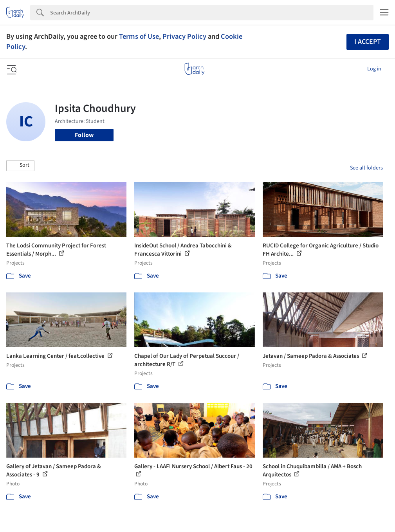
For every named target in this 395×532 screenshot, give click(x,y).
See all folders (366, 168)
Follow (84, 135)
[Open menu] (11, 69)
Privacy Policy (184, 36)
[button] (20, 166)
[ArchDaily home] (194, 69)
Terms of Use (139, 36)
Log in (374, 69)
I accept (368, 42)
